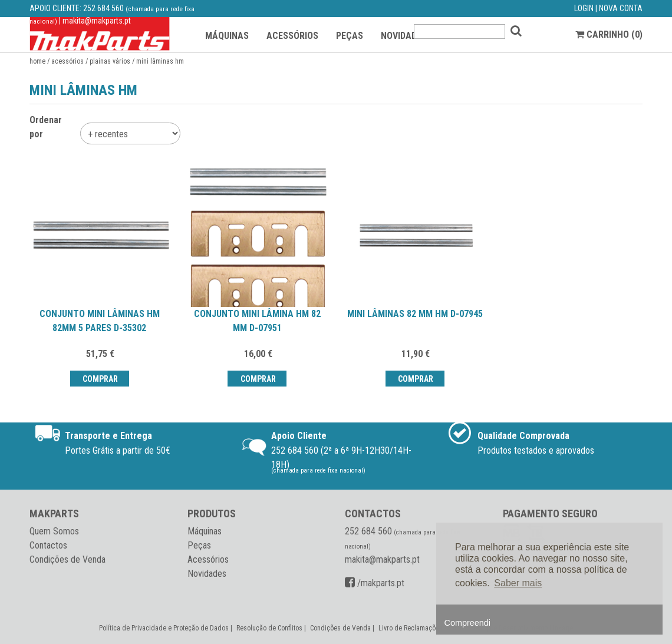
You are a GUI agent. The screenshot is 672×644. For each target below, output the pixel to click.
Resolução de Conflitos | (272, 628)
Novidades (207, 574)
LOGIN (584, 8)
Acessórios (67, 61)
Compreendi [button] (467, 623)
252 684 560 (103, 8)
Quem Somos (54, 531)
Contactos (48, 545)
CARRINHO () (609, 34)
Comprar (99, 379)
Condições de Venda (67, 559)
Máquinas (205, 531)
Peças (199, 545)
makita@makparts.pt (97, 21)
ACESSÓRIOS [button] (292, 36)
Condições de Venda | (343, 628)
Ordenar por (46, 127)
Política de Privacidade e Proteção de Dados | (167, 628)
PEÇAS (350, 36)
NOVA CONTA (621, 8)
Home (37, 61)
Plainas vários (110, 61)
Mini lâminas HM (160, 61)
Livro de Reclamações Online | (424, 628)
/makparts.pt (375, 583)
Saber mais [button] (518, 583)
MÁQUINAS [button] (227, 36)
